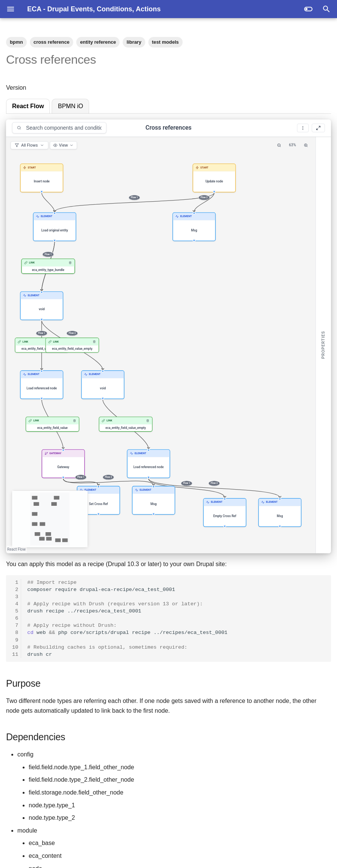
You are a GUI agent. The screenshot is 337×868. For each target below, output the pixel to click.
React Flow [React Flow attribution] (16, 549)
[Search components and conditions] (59, 128)
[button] (42, 178)
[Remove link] (70, 263)
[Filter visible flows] (29, 145)
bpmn (16, 42)
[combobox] (59, 128)
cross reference (52, 42)
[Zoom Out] (279, 145)
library (134, 42)
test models (165, 42)
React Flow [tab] (28, 106)
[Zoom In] (306, 145)
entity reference (98, 42)
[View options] (63, 145)
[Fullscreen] (318, 128)
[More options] (303, 128)
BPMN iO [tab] (70, 106)
